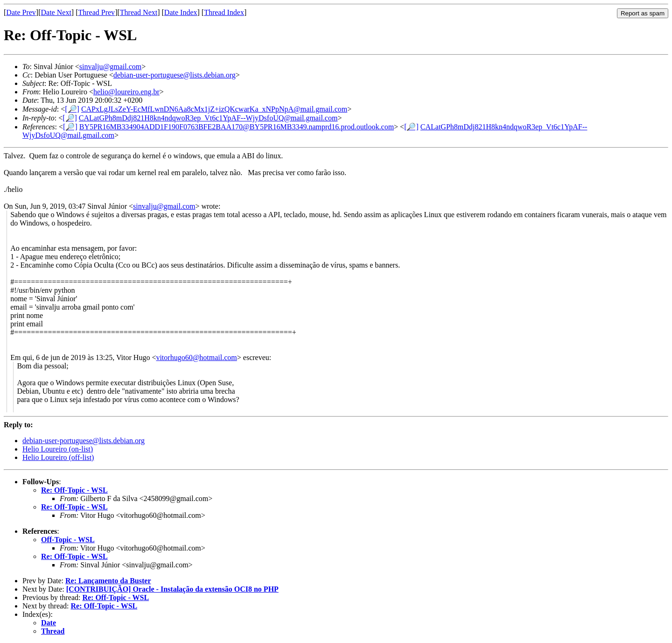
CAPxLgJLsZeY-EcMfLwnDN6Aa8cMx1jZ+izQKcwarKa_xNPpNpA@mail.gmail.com (214, 109)
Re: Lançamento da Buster (108, 581)
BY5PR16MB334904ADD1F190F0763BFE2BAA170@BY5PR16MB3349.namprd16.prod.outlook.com (237, 127)
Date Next (56, 12)
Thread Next (139, 12)
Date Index (181, 12)
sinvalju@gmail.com (110, 67)
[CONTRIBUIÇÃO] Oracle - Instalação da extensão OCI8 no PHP (172, 589)
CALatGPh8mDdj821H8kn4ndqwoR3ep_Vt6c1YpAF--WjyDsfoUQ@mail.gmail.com (208, 118)
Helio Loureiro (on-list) (58, 449)
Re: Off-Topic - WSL (74, 490)
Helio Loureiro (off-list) (58, 457)
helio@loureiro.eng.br (126, 92)
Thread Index (224, 12)
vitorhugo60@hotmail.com (196, 357)
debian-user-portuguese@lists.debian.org (175, 75)
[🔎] (72, 109)
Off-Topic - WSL (68, 540)
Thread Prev (96, 12)
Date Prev (21, 12)
